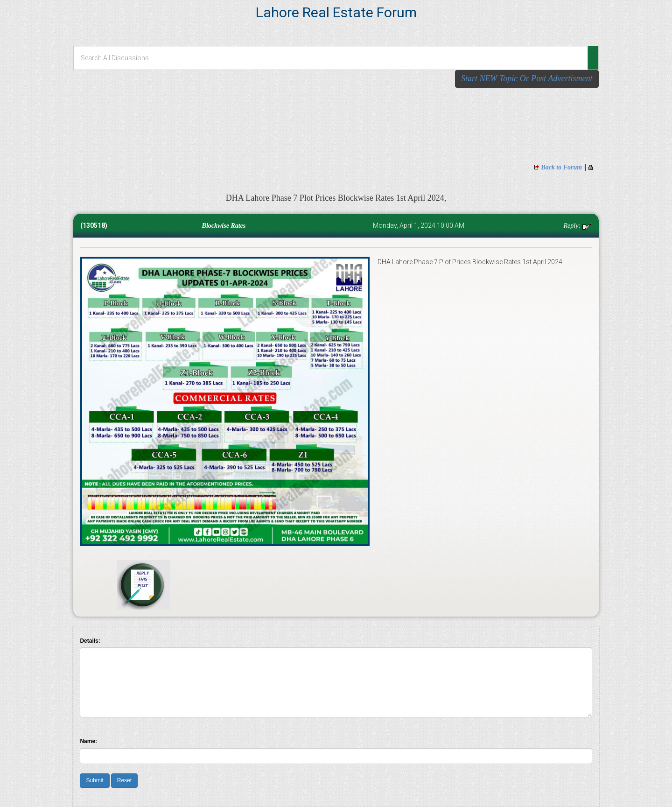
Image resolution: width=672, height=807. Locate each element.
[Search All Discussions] (330, 58)
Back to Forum (561, 167)
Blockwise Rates (221, 226)
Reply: (573, 226)
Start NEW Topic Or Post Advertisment (527, 78)
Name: (88, 741)
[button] (593, 58)
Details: (90, 641)
